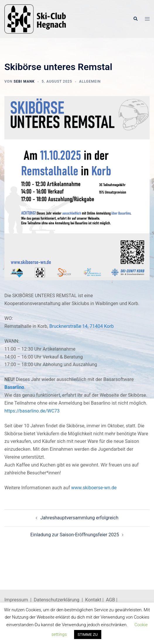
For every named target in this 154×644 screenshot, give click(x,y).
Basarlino (14, 387)
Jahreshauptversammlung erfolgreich (79, 518)
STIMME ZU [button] (88, 635)
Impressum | (19, 600)
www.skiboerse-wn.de (94, 488)
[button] (135, 19)
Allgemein (90, 81)
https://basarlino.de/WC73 (32, 411)
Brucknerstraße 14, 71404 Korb (81, 326)
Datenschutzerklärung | (59, 600)
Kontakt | (94, 600)
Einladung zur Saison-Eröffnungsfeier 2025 (75, 535)
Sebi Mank (24, 81)
